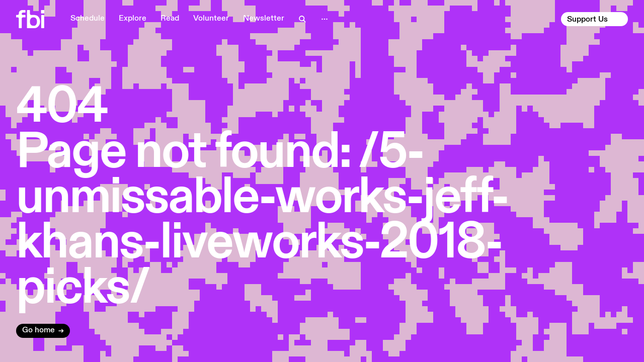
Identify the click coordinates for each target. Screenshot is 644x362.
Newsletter (264, 19)
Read (170, 19)
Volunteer (211, 19)
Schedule (88, 19)
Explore (133, 19)
